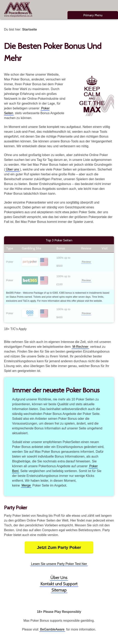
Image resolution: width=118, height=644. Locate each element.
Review (86, 262)
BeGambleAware (52, 629)
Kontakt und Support (59, 584)
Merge (26, 485)
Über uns (12, 169)
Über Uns (59, 578)
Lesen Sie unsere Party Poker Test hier (59, 564)
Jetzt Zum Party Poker (59, 547)
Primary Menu (93, 15)
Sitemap (59, 590)
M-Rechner (80, 347)
